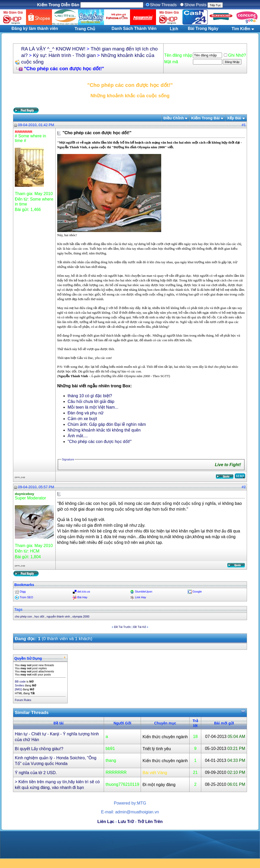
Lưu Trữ (126, 822)
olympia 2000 (81, 616)
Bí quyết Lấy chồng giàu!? (39, 749)
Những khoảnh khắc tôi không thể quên (104, 430)
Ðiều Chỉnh (174, 118)
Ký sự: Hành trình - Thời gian (64, 55)
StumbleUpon (144, 591)
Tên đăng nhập (178, 55)
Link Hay (141, 597)
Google (197, 591)
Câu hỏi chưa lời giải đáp (91, 401)
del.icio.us (84, 591)
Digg (23, 591)
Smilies (19, 685)
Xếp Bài (234, 118)
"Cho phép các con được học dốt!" (100, 442)
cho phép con (23, 616)
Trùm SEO (27, 597)
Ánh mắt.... (78, 436)
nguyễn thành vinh (58, 616)
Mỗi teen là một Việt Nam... (93, 407)
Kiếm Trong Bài (205, 118)
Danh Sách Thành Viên (134, 28)
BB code (20, 681)
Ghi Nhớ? (235, 55)
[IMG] (18, 689)
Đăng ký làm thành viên (35, 28)
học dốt (39, 616)
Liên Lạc (106, 822)
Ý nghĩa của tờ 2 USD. (36, 773)
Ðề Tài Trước (122, 627)
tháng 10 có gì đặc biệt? (90, 396)
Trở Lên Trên (150, 822)
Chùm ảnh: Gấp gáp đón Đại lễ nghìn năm (107, 424)
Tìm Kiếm (241, 29)
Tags (18, 609)
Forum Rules (23, 700)
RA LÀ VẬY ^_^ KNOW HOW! (53, 49)
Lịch (174, 29)
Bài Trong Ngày (203, 28)
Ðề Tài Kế (139, 627)
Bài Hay (83, 597)
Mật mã (171, 62)
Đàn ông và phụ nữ (86, 413)
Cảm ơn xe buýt (82, 419)
